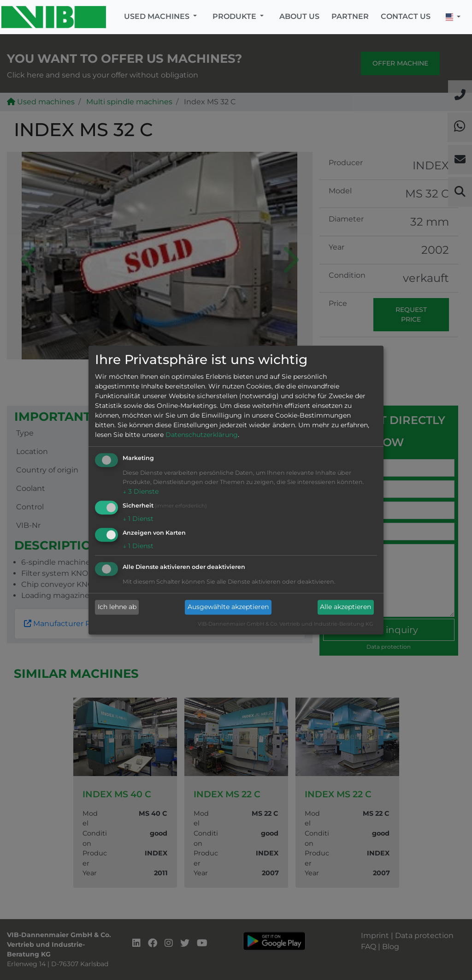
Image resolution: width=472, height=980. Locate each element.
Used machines (158, 16)
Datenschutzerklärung (202, 435)
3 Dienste (141, 492)
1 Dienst (138, 519)
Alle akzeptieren (345, 607)
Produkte (235, 16)
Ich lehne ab (117, 607)
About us (299, 16)
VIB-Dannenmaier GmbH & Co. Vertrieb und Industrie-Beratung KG (286, 624)
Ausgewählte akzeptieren (228, 607)
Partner (350, 16)
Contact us (406, 16)
